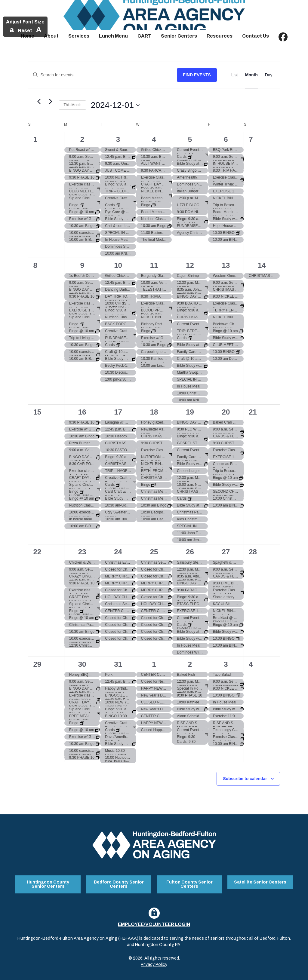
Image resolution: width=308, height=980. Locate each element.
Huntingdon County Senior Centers (48, 882)
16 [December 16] (82, 412)
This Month (72, 105)
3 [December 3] (118, 139)
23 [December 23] (82, 552)
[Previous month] (39, 102)
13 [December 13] (226, 265)
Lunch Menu (113, 36)
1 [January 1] (154, 664)
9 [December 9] (82, 265)
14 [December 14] (262, 265)
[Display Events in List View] (235, 75)
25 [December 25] (154, 552)
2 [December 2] (82, 139)
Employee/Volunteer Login (154, 920)
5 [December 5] (190, 139)
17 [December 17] (118, 412)
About (51, 36)
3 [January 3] (226, 664)
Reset (25, 31)
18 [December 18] (154, 412)
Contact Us (256, 36)
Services (79, 36)
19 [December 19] (190, 412)
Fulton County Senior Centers (189, 882)
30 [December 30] (82, 664)
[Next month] (51, 102)
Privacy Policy (154, 960)
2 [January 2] (190, 664)
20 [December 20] (226, 412)
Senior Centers (179, 36)
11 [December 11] (154, 265)
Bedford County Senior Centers (119, 882)
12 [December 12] (190, 265)
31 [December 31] (118, 664)
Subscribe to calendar (245, 779)
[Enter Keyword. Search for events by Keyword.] (103, 75)
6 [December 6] (226, 139)
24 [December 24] (118, 552)
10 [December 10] (118, 265)
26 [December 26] (190, 552)
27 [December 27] (226, 552)
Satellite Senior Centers (260, 880)
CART (144, 36)
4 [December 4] (154, 139)
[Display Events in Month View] (251, 75)
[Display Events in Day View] (269, 75)
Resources (220, 36)
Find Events (197, 75)
